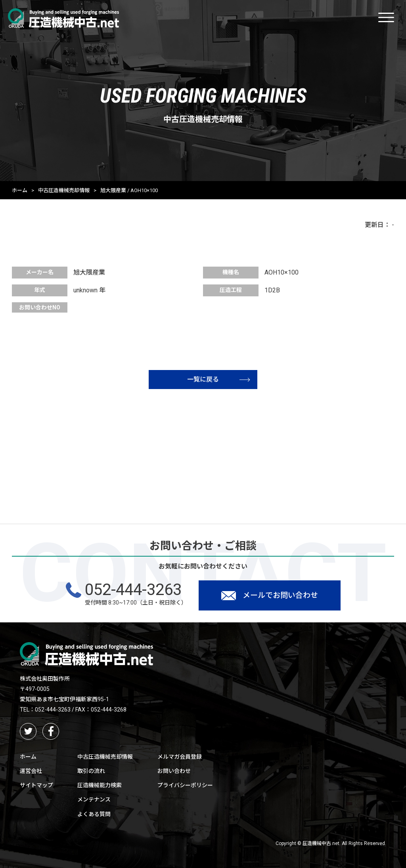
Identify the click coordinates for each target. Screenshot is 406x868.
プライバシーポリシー (185, 785)
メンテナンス (94, 799)
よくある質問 (94, 814)
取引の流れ (91, 771)
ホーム (20, 190)
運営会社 (31, 771)
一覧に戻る (218, 379)
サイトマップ (36, 785)
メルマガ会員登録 (180, 757)
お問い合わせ (174, 771)
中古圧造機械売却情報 (64, 190)
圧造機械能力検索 (100, 785)
